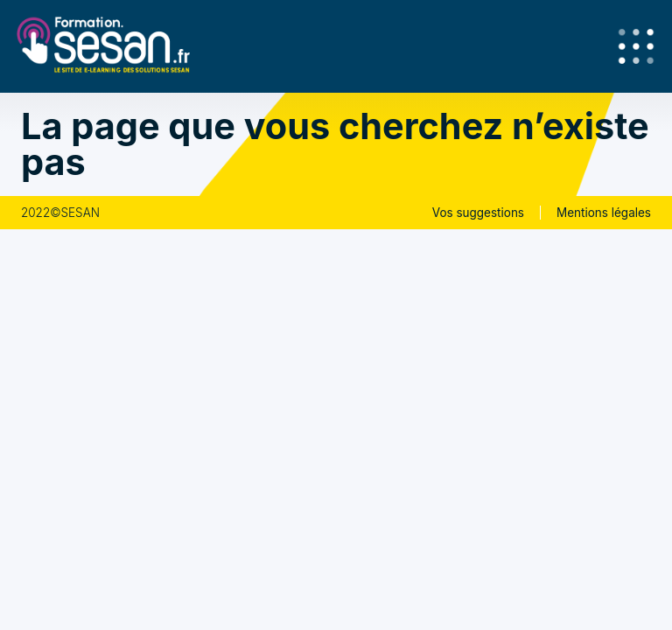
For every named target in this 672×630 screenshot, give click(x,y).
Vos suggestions (478, 213)
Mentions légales (604, 213)
